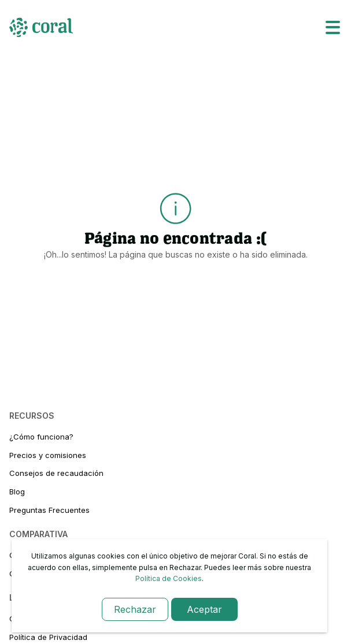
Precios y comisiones (48, 455)
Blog (17, 492)
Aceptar (204, 609)
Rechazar (135, 609)
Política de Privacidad (48, 637)
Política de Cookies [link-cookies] (169, 578)
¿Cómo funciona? (41, 437)
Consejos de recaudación (56, 473)
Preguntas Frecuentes (49, 510)
